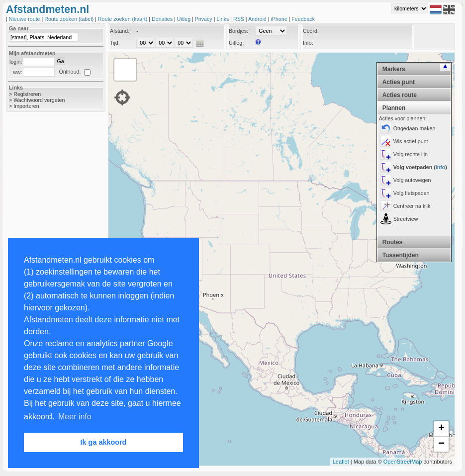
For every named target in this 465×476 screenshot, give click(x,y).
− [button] (441, 444)
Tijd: (115, 43)
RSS (239, 19)
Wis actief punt (411, 141)
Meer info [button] (75, 417)
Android (258, 19)
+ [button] (441, 429)
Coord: (311, 31)
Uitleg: (236, 43)
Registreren (27, 94)
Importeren (26, 106)
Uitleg (185, 19)
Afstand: (120, 31)
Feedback (303, 19)
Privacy (204, 19)
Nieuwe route (25, 19)
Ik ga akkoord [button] (104, 442)
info (441, 167)
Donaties (163, 19)
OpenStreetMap (403, 462)
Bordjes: (238, 31)
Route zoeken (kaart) (123, 19)
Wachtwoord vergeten (39, 100)
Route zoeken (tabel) (70, 19)
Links (223, 19)
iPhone (279, 19)
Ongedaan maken (415, 128)
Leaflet (341, 462)
